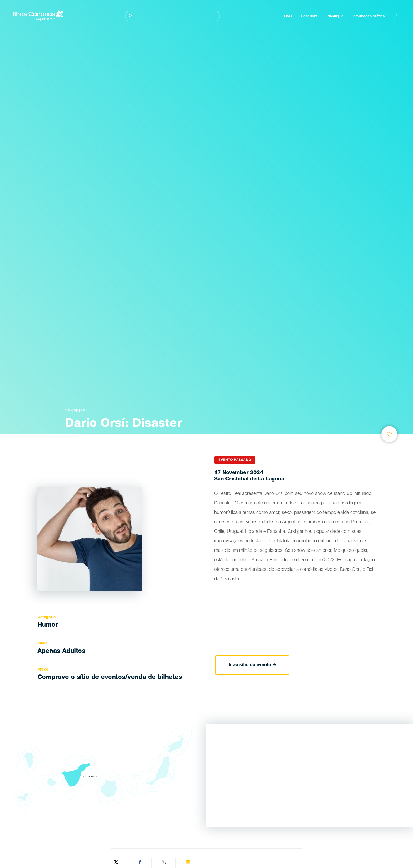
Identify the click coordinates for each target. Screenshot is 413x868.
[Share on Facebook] (140, 863)
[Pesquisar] (173, 16)
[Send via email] (188, 863)
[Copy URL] (164, 863)
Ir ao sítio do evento (252, 665)
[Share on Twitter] (116, 863)
